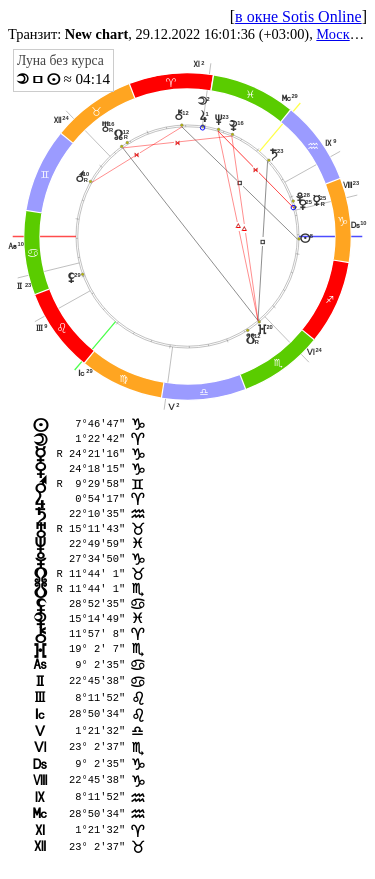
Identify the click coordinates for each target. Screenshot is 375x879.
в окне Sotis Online (298, 16)
